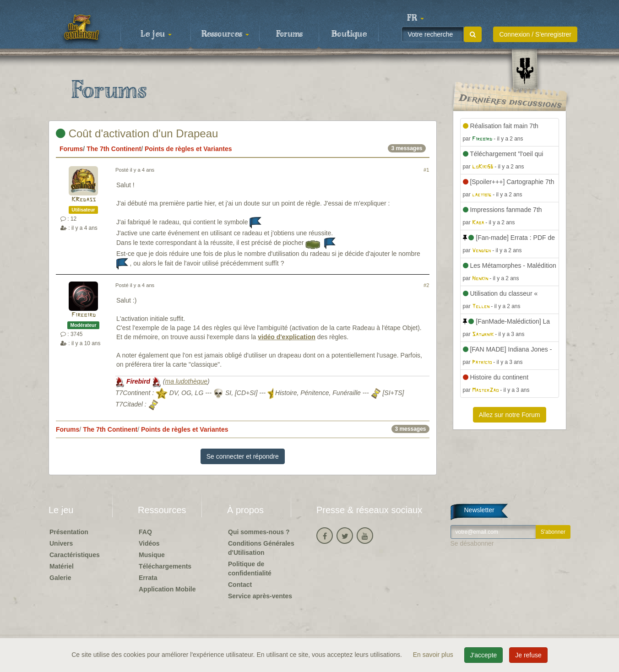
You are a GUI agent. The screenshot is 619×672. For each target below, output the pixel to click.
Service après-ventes (260, 596)
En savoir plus (434, 655)
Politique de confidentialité (250, 569)
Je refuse (528, 655)
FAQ (145, 532)
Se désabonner (472, 543)
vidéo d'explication (286, 337)
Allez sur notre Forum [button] (510, 415)
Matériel (62, 566)
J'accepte (484, 655)
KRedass (84, 200)
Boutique (349, 34)
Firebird (84, 315)
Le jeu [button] (156, 34)
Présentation (69, 532)
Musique (152, 555)
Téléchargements (165, 566)
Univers (61, 543)
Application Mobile (167, 589)
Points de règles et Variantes (188, 149)
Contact (240, 585)
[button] (415, 18)
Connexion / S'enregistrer (535, 34)
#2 (426, 285)
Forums (289, 34)
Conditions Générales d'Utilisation (261, 548)
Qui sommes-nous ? (259, 532)
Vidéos (149, 543)
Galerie (60, 578)
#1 (426, 170)
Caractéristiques (75, 555)
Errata (148, 578)
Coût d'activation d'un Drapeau (137, 133)
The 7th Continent (114, 149)
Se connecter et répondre (243, 456)
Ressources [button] (225, 34)
